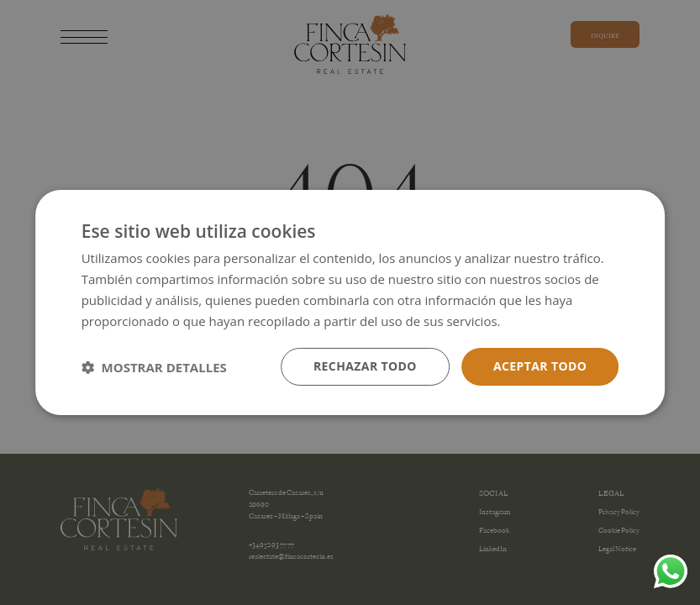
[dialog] (350, 302)
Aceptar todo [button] (540, 366)
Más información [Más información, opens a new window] (553, 321)
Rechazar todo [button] (365, 366)
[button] (154, 367)
